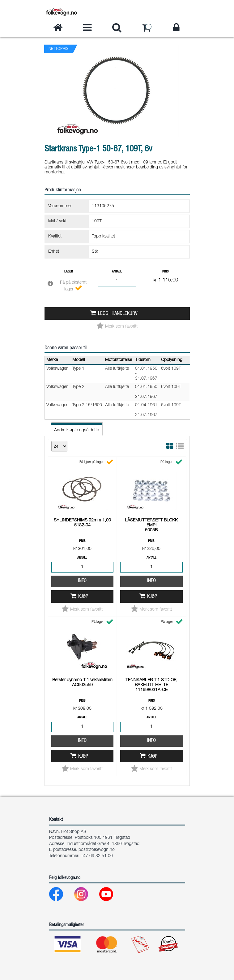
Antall (117, 272)
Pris (166, 272)
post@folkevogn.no (97, 850)
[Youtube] (111, 896)
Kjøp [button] (83, 597)
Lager (69, 272)
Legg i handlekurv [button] (118, 314)
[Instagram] (86, 896)
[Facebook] (61, 896)
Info (82, 581)
